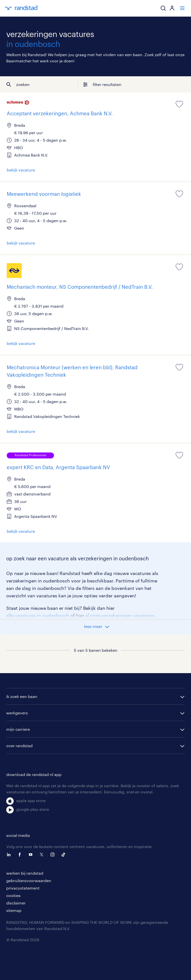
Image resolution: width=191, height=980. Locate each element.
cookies (13, 895)
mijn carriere (18, 729)
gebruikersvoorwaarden (29, 880)
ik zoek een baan (22, 696)
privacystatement (23, 888)
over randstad (19, 746)
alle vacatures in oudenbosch (38, 615)
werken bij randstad (25, 873)
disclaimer (16, 903)
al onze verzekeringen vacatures (120, 615)
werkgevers (17, 713)
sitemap (14, 910)
